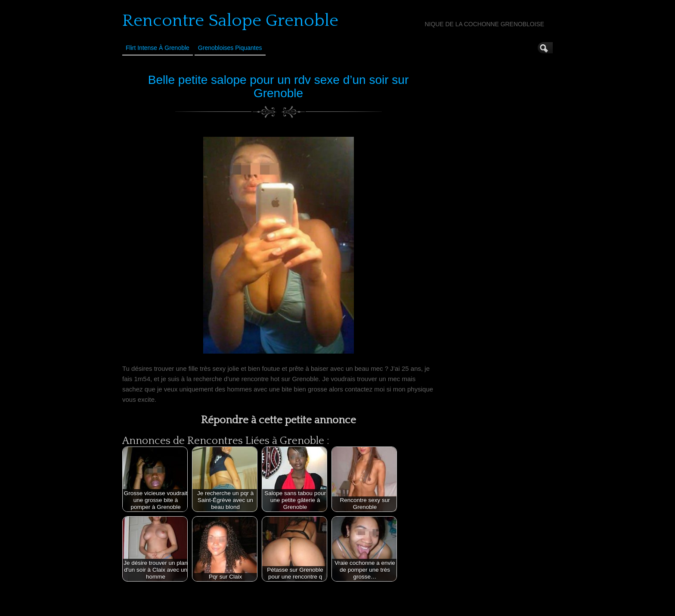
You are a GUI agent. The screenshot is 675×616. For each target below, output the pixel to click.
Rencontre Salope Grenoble (230, 21)
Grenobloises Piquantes (230, 48)
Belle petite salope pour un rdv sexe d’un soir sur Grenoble (278, 86)
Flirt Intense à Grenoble (158, 48)
